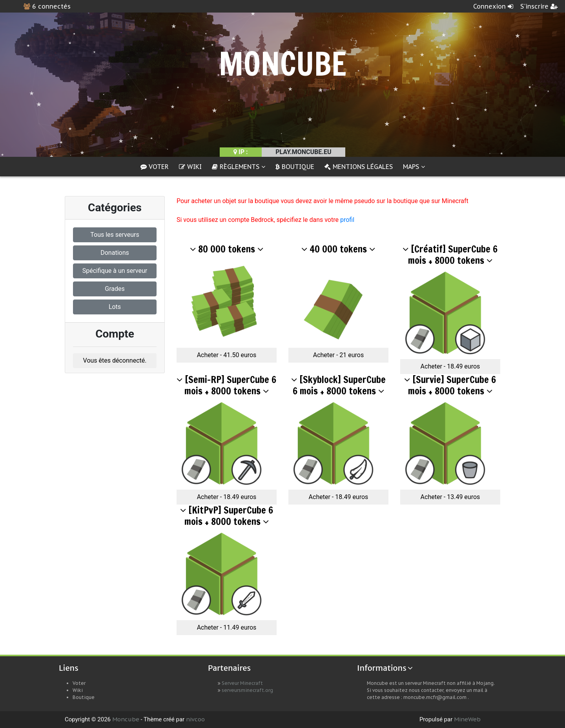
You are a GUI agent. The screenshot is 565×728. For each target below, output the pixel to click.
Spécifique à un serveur (115, 271)
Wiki (190, 167)
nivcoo (195, 719)
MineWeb (467, 719)
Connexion (493, 6)
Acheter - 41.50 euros (227, 355)
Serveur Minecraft (242, 683)
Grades (115, 289)
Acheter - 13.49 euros (450, 497)
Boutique (295, 167)
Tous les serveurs (115, 235)
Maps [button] (414, 167)
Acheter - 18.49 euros (450, 366)
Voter (155, 167)
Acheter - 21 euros (339, 355)
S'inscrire (539, 6)
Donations (115, 253)
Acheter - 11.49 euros (227, 627)
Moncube (126, 719)
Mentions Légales (359, 167)
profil (347, 220)
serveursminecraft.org (247, 690)
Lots (115, 307)
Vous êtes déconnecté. (115, 360)
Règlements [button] (239, 167)
